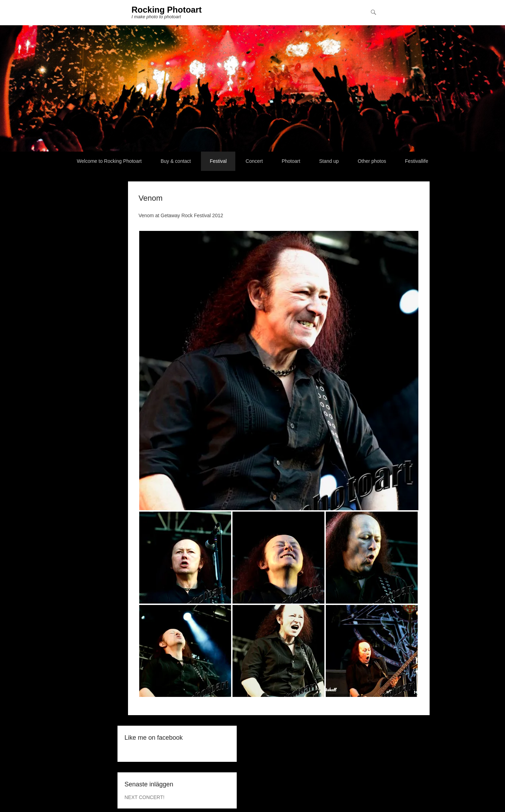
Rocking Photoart (167, 10)
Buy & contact (176, 161)
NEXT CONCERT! (144, 797)
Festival (218, 161)
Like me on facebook (154, 738)
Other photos (372, 161)
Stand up (329, 161)
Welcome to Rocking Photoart (109, 161)
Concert (254, 161)
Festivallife (417, 161)
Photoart (291, 161)
